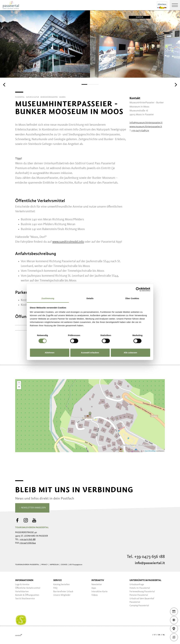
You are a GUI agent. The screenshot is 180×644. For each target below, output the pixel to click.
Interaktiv (98, 580)
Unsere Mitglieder (62, 595)
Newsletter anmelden (32, 508)
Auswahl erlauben (90, 353)
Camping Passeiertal (139, 606)
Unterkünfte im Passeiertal (145, 580)
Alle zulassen (130, 353)
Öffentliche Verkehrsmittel (28, 588)
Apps (94, 588)
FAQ (55, 588)
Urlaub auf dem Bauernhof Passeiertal (142, 600)
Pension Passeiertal (139, 595)
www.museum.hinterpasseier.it (146, 127)
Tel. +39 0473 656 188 (146, 557)
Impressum (54, 565)
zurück (136, 17)
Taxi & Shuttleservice (25, 599)
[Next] (175, 85)
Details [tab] (90, 298)
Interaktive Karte (99, 592)
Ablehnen (49, 353)
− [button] (19, 387)
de (151, 635)
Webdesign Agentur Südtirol (19, 635)
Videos (95, 595)
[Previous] (4, 85)
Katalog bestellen (61, 585)
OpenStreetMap (150, 451)
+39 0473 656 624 (28, 543)
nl (164, 635)
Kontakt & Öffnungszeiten (27, 595)
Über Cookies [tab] (132, 298)
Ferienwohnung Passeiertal (142, 592)
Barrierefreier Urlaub (63, 592)
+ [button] (19, 383)
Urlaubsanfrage (137, 585)
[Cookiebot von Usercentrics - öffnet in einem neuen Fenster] (138, 289)
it (155, 635)
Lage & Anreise (22, 585)
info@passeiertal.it (150, 563)
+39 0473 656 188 (28, 540)
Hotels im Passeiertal (140, 588)
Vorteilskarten (22, 592)
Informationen (24, 580)
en (159, 635)
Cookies (64, 565)
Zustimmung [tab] (48, 298)
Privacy (45, 565)
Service (57, 580)
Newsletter (97, 585)
